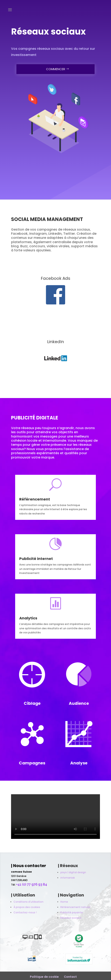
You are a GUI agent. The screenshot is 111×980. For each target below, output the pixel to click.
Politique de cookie (44, 977)
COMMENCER (56, 68)
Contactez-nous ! (25, 912)
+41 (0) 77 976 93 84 (32, 884)
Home (64, 902)
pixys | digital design (73, 872)
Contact (70, 977)
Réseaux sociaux (71, 918)
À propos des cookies (27, 907)
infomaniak (68, 878)
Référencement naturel (75, 907)
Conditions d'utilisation (28, 902)
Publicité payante (72, 912)
